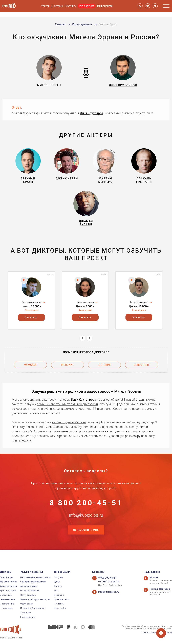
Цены (57, 582)
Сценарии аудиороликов (33, 582)
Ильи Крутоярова (84, 404)
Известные (142, 370)
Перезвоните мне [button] (86, 542)
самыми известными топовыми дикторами (67, 408)
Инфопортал (105, 6)
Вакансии (59, 595)
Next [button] (89, 344)
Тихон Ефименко (139, 308)
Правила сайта (62, 599)
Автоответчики (28, 586)
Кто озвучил (6, 608)
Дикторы (57, 6)
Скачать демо (31, 316)
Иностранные (7, 604)
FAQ (56, 591)
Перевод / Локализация (33, 608)
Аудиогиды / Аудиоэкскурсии (35, 599)
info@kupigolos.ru (86, 525)
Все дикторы (7, 577)
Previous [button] (82, 344)
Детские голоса (8, 591)
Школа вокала (28, 617)
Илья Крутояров (92, 113)
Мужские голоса (8, 582)
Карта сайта (60, 608)
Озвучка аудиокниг (30, 591)
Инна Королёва (85, 308)
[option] (31, 306)
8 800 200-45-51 (86, 508)
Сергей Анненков (31, 308)
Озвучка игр (27, 604)
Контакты (59, 604)
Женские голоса (8, 586)
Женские (67, 370)
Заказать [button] (31, 323)
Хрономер (26, 613)
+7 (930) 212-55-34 (107, 582)
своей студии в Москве (69, 426)
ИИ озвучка (87, 6)
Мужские (30, 370)
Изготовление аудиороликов (36, 577)
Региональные (7, 599)
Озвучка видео (28, 595)
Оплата (58, 586)
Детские (105, 370)
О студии (59, 577)
